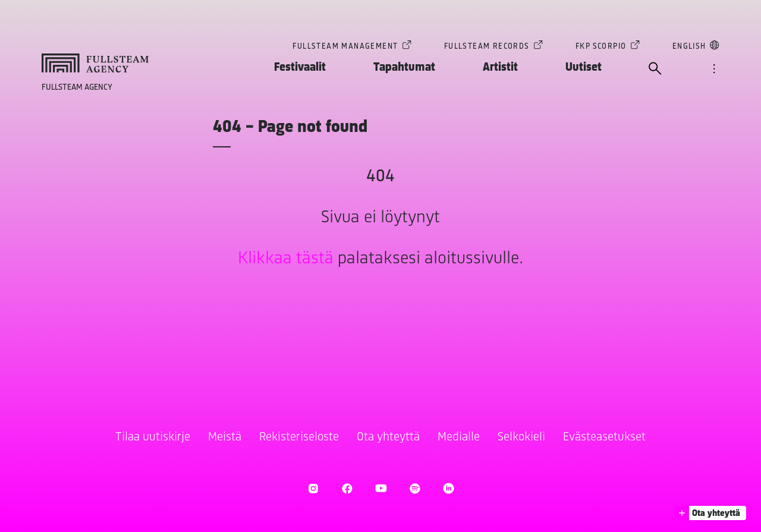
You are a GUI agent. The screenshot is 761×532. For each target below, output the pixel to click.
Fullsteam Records (487, 48)
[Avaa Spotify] (415, 488)
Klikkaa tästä (286, 259)
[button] (710, 513)
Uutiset (584, 67)
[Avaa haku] (655, 70)
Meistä (225, 437)
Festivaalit (300, 67)
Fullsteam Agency (77, 88)
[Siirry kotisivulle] (95, 63)
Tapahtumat (404, 67)
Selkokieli (521, 437)
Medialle (459, 437)
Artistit (500, 67)
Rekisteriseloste (299, 437)
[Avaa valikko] (714, 70)
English (689, 48)
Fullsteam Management (345, 48)
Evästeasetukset (604, 437)
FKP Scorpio (601, 48)
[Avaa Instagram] (313, 488)
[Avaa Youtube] (381, 488)
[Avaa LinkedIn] (449, 488)
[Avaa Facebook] (347, 488)
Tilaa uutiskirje (153, 437)
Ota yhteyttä (388, 437)
